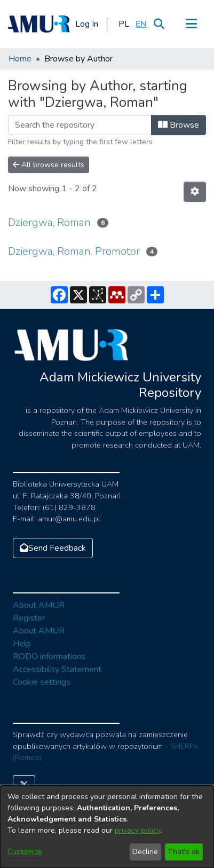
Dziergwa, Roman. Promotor (74, 251)
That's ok (184, 852)
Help (22, 644)
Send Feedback (53, 548)
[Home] (39, 24)
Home (20, 59)
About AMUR (39, 605)
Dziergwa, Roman (49, 222)
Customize (25, 852)
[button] (124, 24)
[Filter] (80, 125)
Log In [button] (87, 24)
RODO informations (49, 656)
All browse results (49, 165)
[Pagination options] (195, 192)
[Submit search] (159, 24)
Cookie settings (42, 682)
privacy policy (137, 830)
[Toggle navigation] (191, 24)
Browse (179, 125)
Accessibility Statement (57, 669)
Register (29, 618)
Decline (145, 852)
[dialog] (107, 827)
